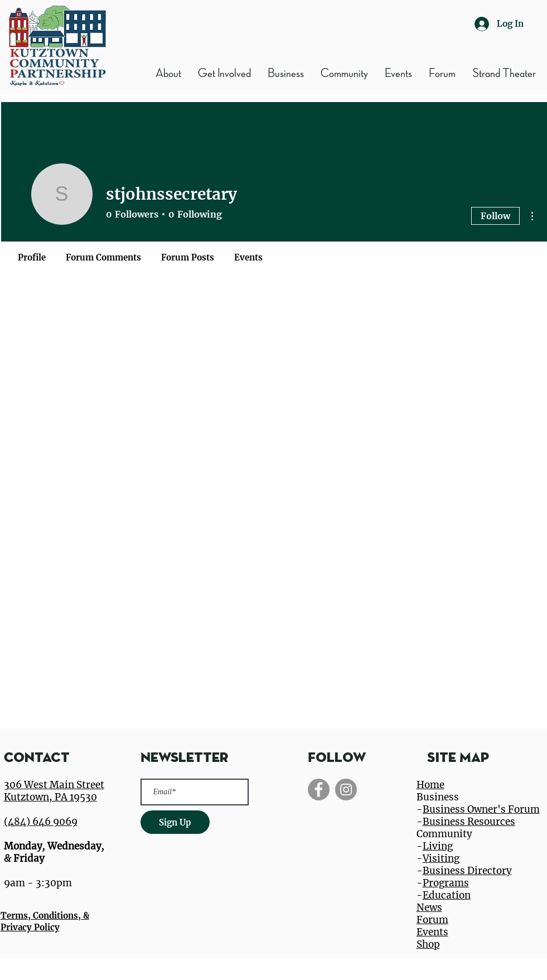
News (429, 907)
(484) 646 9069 (41, 822)
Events (432, 932)
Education (447, 895)
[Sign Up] (175, 822)
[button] (286, 74)
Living (438, 846)
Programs (446, 883)
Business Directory (467, 871)
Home (430, 785)
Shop (428, 944)
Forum (432, 920)
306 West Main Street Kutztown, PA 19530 (54, 791)
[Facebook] (319, 790)
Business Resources (469, 822)
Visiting (441, 858)
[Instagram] (346, 790)
